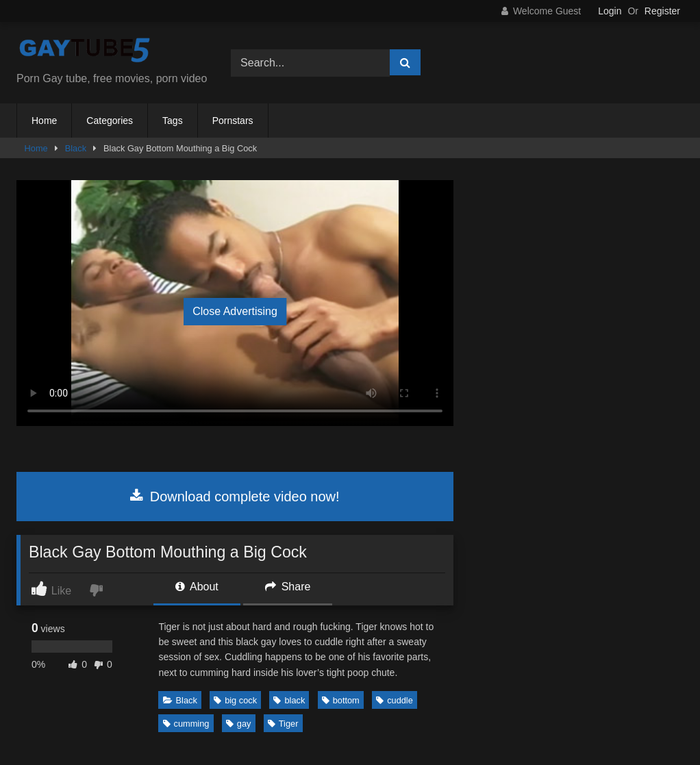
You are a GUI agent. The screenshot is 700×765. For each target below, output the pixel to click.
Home (44, 121)
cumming (186, 724)
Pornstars (233, 121)
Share (288, 587)
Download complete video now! (235, 497)
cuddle (395, 700)
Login (610, 11)
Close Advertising (235, 311)
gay (239, 724)
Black (76, 148)
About (197, 587)
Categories (110, 121)
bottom (341, 700)
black (289, 700)
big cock (235, 700)
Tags (173, 121)
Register (662, 11)
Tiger (283, 724)
